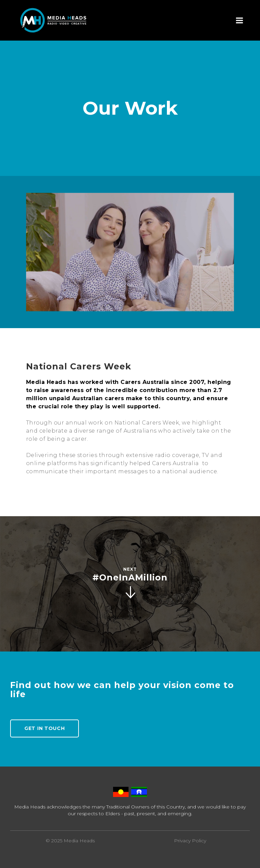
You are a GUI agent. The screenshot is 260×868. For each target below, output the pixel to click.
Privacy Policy (190, 841)
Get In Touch (45, 728)
